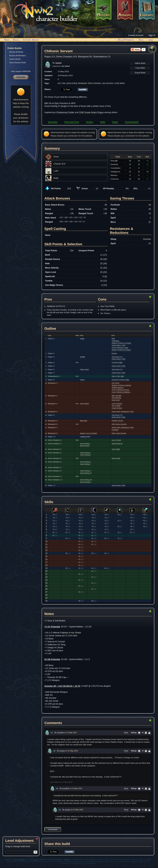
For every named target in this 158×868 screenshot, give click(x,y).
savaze (62, 751)
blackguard (82, 83)
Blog (141, 40)
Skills (103, 122)
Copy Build (140, 68)
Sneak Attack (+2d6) (118, 359)
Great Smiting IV (85, 462)
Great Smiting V (85, 464)
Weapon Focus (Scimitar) (88, 433)
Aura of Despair (117, 404)
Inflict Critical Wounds (119, 433)
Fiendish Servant (117, 421)
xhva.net (36, 860)
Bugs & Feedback (126, 40)
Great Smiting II (85, 453)
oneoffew (60, 733)
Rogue (48, 56)
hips (64, 83)
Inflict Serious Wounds (119, 424)
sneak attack (120, 83)
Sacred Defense (117, 444)
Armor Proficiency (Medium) (121, 392)
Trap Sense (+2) (117, 369)
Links (151, 40)
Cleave (82, 380)
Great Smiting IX (85, 482)
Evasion (114, 353)
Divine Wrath (116, 458)
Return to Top (140, 297)
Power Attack (84, 369)
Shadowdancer (100, 56)
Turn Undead (116, 406)
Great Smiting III (85, 455)
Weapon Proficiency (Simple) (121, 343)
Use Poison (115, 383)
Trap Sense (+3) (117, 415)
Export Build (140, 73)
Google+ (67, 860)
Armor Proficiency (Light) (120, 348)
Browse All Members (18, 56)
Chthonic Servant (31, 40)
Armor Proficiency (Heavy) (120, 390)
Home (7, 40)
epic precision (108, 83)
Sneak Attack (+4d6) (118, 373)
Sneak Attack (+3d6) (118, 366)
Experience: (61, 66)
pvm (59, 83)
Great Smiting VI (85, 471)
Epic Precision (85, 446)
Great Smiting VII (86, 473)
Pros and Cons (72, 122)
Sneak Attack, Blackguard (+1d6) (123, 412)
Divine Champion (64, 56)
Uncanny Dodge (117, 363)
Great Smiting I (85, 444)
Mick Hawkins (20, 860)
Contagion (115, 430)
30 (36, 852)
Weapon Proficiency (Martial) (121, 385)
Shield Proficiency (118, 388)
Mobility (83, 357)
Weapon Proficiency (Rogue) (121, 350)
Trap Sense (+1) (117, 357)
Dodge (82, 339)
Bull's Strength (116, 396)
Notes (115, 122)
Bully (113, 339)
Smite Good (116, 400)
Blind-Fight (84, 421)
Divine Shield (84, 404)
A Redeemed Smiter (65, 112)
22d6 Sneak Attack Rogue (91, 112)
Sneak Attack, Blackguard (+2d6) (123, 428)
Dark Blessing (116, 398)
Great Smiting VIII (86, 480)
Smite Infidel (116, 449)
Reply (126, 733)
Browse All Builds (16, 52)
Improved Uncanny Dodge (120, 380)
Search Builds (15, 59)
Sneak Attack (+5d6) (118, 417)
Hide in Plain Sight (118, 376)
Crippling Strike (85, 437)
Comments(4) (132, 122)
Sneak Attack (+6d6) (118, 485)
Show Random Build (18, 63)
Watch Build (140, 63)
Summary (53, 122)
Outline (89, 122)
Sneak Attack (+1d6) (118, 345)
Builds (16, 40)
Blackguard (83, 56)
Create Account (136, 35)
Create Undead (117, 408)
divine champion (95, 83)
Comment (53, 829)
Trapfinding (115, 341)
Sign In (152, 35)
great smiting (72, 83)
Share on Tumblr (83, 90)
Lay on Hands (116, 440)
